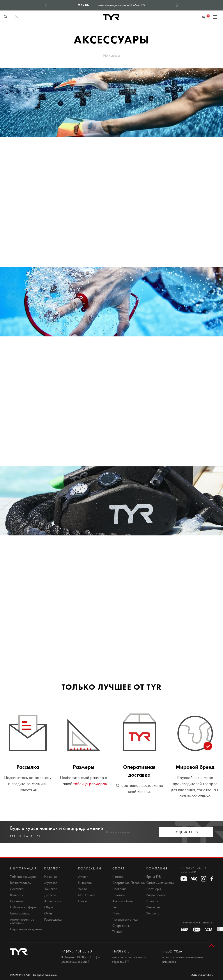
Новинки (111, 56)
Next (177, 5)
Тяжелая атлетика (125, 919)
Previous (46, 5)
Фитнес (118, 877)
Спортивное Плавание (129, 883)
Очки (48, 913)
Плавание (119, 889)
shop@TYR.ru (172, 951)
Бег (115, 907)
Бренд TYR (154, 877)
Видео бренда (156, 895)
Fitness (83, 901)
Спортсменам (20, 913)
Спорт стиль (121, 926)
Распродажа (53, 919)
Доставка (17, 889)
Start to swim (87, 895)
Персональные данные (26, 929)
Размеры (84, 767)
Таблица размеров (23, 877)
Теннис (117, 932)
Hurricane (85, 883)
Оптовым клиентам (160, 883)
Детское (50, 895)
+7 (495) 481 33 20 (76, 951)
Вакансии (153, 907)
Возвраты (17, 895)
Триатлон (119, 895)
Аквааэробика (123, 901)
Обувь (49, 907)
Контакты (153, 913)
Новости (152, 901)
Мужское (51, 883)
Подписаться (186, 832)
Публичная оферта (24, 907)
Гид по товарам (21, 883)
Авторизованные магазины (22, 921)
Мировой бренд (195, 767)
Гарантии (16, 901)
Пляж (116, 913)
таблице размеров (90, 784)
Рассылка (28, 767)
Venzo (83, 889)
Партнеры (154, 889)
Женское (51, 889)
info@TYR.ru (120, 951)
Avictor (83, 877)
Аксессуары (53, 901)
